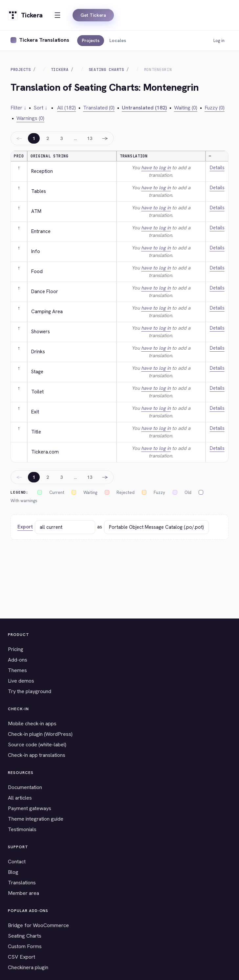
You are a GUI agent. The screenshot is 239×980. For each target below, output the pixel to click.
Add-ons (18, 660)
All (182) (66, 108)
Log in (219, 41)
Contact (17, 862)
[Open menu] (57, 15)
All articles (20, 798)
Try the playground (30, 691)
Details (217, 168)
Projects (91, 40)
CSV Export (22, 957)
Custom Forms (25, 946)
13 (90, 138)
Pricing (16, 649)
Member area (23, 893)
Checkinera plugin (28, 967)
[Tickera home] (25, 15)
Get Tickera (93, 15)
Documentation (25, 787)
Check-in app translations (37, 755)
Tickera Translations (44, 40)
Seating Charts (106, 70)
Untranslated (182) (144, 108)
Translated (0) (99, 108)
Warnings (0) (30, 118)
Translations (22, 883)
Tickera (60, 70)
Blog (13, 872)
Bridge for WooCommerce (38, 925)
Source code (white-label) (37, 745)
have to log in (156, 168)
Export (25, 527)
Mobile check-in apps (32, 723)
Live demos (21, 681)
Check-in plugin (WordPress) (40, 734)
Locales (118, 40)
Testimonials (22, 829)
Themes (17, 670)
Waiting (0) (186, 108)
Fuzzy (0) (215, 108)
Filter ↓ (18, 108)
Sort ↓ (40, 108)
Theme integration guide (36, 819)
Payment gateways (30, 808)
